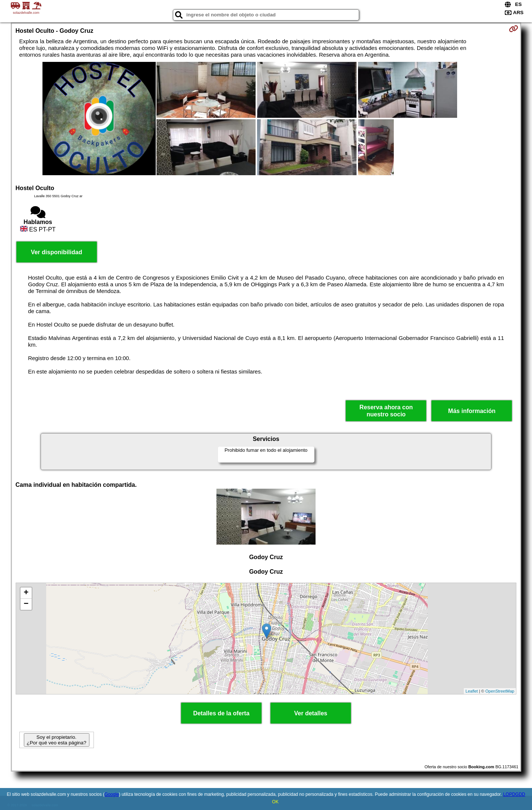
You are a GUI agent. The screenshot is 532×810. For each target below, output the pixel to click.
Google (112, 794)
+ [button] (26, 593)
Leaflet (472, 691)
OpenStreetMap (500, 691)
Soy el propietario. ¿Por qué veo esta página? (57, 740)
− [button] (26, 604)
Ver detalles (311, 713)
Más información (472, 411)
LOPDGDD (514, 794)
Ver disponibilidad (57, 252)
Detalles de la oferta (221, 713)
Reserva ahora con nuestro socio (386, 411)
